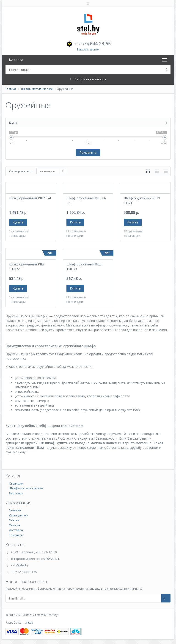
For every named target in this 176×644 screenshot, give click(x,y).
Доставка (16, 530)
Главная (11, 89)
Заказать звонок (88, 49)
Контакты (16, 535)
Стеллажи (16, 483)
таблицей (166, 171)
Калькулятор (18, 515)
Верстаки (16, 493)
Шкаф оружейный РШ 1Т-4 (30, 198)
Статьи (14, 520)
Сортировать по (21, 171)
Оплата (14, 525)
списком (157, 171)
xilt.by (29, 623)
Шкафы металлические (37, 89)
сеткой (148, 171)
